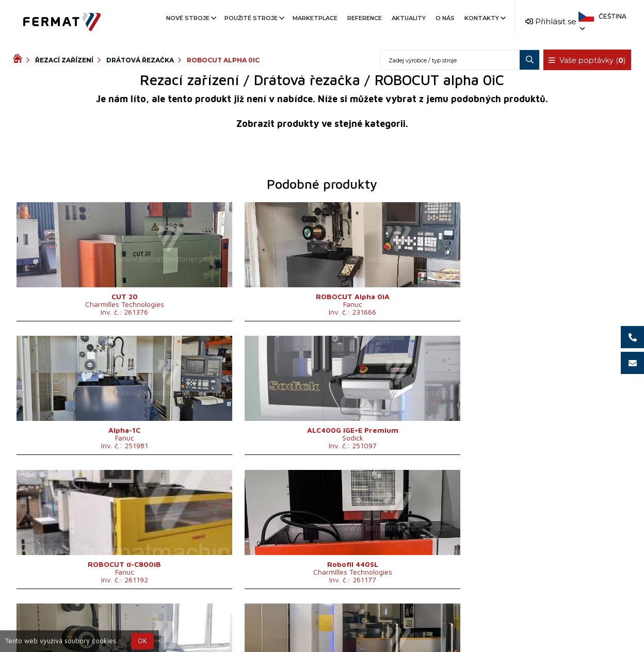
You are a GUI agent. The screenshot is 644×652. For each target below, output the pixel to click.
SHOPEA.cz (91, 623)
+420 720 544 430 (279, 623)
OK (142, 641)
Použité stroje (254, 18)
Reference (365, 18)
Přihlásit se (551, 21)
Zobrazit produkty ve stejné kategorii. (322, 124)
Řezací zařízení (64, 60)
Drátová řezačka (140, 60)
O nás (445, 18)
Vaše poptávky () (588, 60)
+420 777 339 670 (364, 623)
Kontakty (484, 18)
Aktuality (409, 18)
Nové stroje (190, 18)
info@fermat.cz (322, 635)
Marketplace (315, 18)
